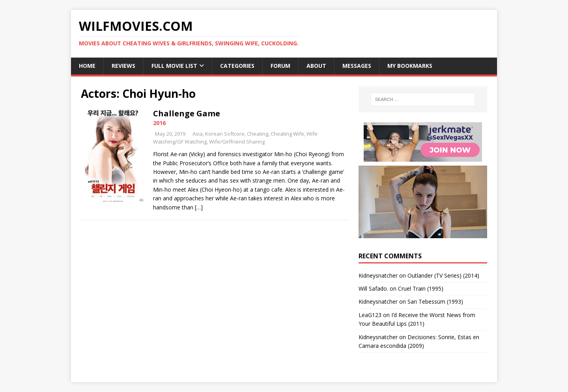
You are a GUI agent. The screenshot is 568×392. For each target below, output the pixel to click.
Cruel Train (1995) (421, 288)
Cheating (258, 134)
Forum (280, 66)
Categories (237, 66)
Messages (357, 66)
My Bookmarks (410, 66)
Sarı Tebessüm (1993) (435, 301)
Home (87, 66)
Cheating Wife (287, 134)
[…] (199, 207)
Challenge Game (187, 113)
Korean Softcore (225, 134)
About (316, 66)
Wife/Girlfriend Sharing (237, 142)
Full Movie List (174, 66)
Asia (198, 134)
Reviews (123, 66)
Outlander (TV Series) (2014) (443, 275)
